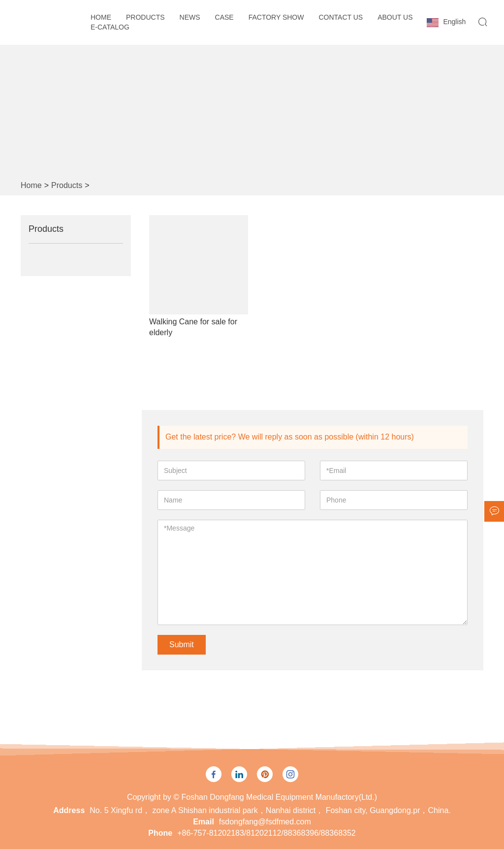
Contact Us (341, 17)
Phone (160, 833)
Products (145, 17)
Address (69, 810)
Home (101, 17)
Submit (182, 645)
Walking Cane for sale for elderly (193, 327)
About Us (395, 17)
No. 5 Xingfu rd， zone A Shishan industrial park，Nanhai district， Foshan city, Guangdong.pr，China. (270, 810)
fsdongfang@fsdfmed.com (265, 822)
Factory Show (276, 17)
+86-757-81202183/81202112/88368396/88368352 (267, 833)
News (190, 17)
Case (224, 17)
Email (204, 822)
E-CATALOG (110, 27)
